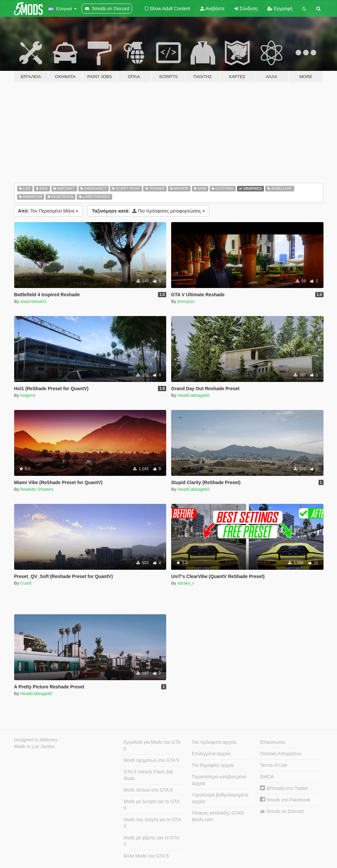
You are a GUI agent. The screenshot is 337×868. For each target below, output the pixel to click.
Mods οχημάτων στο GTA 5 (151, 760)
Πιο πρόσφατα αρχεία (214, 742)
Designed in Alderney (36, 740)
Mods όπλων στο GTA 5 (148, 790)
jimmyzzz (186, 301)
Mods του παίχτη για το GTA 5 (153, 823)
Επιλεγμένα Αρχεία (211, 754)
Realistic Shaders (37, 489)
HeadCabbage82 (194, 395)
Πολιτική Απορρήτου (281, 754)
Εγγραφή (280, 9)
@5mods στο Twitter (284, 788)
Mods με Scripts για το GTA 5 (152, 805)
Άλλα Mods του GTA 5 (146, 856)
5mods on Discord (282, 811)
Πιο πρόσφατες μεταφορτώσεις (148, 211)
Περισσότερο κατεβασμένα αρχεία (219, 780)
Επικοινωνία (272, 742)
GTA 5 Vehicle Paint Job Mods (148, 775)
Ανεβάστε (212, 9)
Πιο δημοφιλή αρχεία (213, 765)
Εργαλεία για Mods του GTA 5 (152, 745)
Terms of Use (273, 765)
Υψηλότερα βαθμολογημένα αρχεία (220, 798)
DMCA (267, 777)
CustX (26, 583)
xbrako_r (186, 583)
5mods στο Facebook (285, 800)
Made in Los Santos (35, 746)
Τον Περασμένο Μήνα (48, 211)
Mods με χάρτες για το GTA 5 (151, 841)
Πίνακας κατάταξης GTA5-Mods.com (218, 816)
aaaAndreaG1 (33, 301)
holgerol (28, 395)
